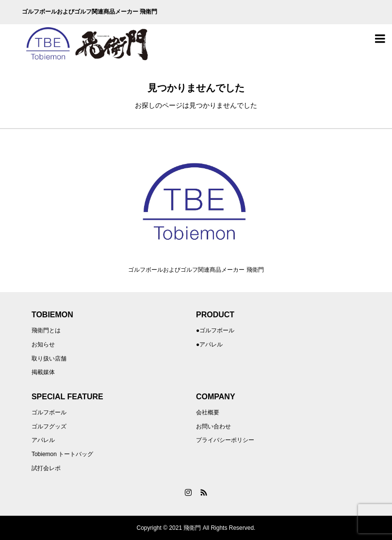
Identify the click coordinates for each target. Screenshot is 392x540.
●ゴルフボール (215, 330)
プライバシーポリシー (225, 440)
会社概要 (208, 412)
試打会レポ (46, 468)
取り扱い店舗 (49, 359)
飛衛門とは (46, 330)
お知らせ (43, 344)
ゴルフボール (49, 412)
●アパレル (209, 344)
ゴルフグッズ (49, 426)
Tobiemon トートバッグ (62, 454)
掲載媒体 (43, 372)
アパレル (43, 440)
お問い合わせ (213, 426)
